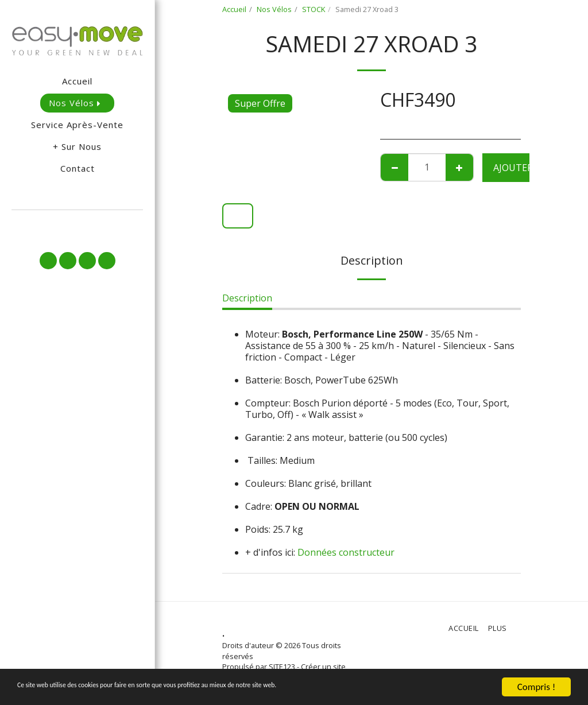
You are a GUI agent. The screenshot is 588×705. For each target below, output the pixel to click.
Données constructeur (346, 552)
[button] (77, 225)
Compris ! (536, 687)
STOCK (314, 9)
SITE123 (282, 667)
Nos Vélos (274, 9)
